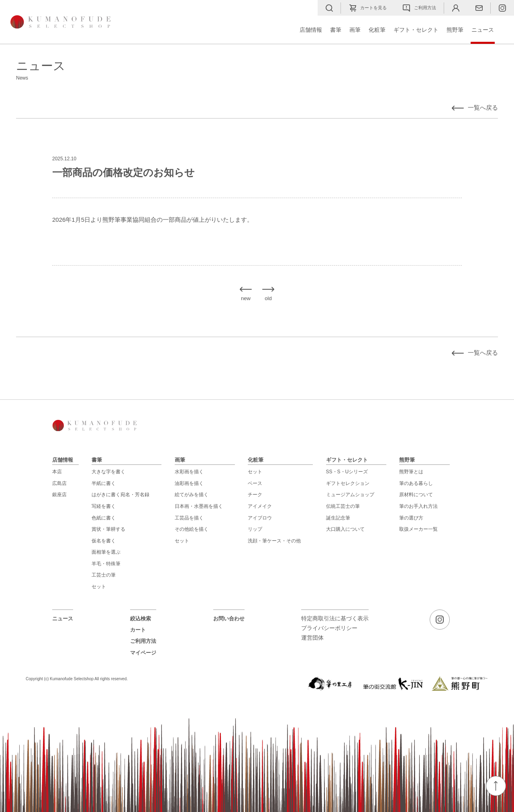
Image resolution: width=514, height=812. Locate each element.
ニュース (483, 30)
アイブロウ (260, 518)
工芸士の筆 (104, 575)
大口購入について (345, 529)
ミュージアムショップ (350, 495)
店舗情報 (311, 30)
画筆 (355, 30)
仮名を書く (104, 541)
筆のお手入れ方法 (418, 506)
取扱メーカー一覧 (418, 529)
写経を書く (104, 506)
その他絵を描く (192, 529)
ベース (255, 483)
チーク (255, 495)
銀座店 (59, 495)
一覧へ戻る (483, 107)
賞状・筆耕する (108, 529)
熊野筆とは (411, 472)
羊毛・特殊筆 (106, 564)
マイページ (143, 653)
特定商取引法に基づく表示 (335, 619)
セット (99, 587)
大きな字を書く (108, 472)
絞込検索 (141, 619)
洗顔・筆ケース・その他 (274, 541)
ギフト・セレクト (416, 30)
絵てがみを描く (192, 495)
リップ (255, 529)
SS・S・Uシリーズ (347, 472)
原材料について (416, 495)
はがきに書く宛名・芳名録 (120, 495)
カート (138, 630)
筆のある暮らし (416, 483)
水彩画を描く (189, 472)
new (246, 298)
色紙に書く (104, 518)
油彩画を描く (189, 483)
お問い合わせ (229, 619)
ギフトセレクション (348, 483)
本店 (57, 472)
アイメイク (260, 506)
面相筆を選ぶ (106, 552)
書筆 (336, 30)
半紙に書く (104, 483)
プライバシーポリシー (329, 628)
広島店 (59, 483)
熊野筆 (455, 30)
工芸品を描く (189, 518)
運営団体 (312, 638)
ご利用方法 (419, 8)
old (268, 298)
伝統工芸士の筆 (343, 506)
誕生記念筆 (338, 518)
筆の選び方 (411, 518)
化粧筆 (377, 30)
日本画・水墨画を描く (199, 506)
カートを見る (368, 8)
